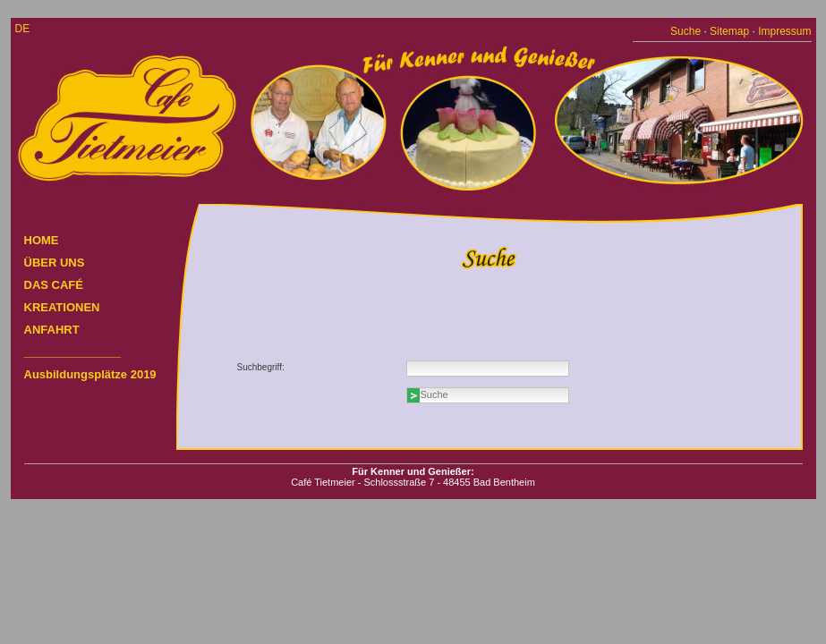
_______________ (72, 352)
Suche (685, 31)
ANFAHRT (52, 330)
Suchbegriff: (261, 367)
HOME (42, 240)
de (23, 29)
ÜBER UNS (55, 263)
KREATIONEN (62, 307)
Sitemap (729, 31)
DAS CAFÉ (54, 285)
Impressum (784, 31)
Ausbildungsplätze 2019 (90, 374)
